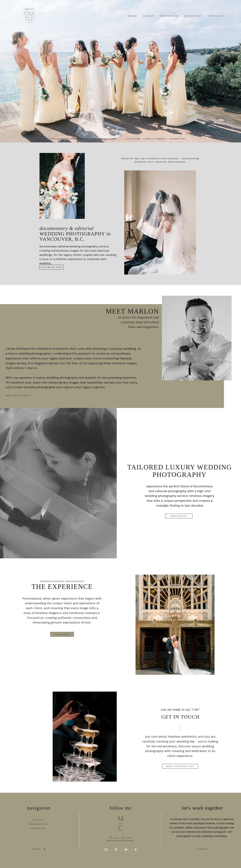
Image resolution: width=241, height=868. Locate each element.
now (43, 832)
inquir (36, 832)
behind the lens (39, 824)
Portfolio (169, 16)
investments (39, 828)
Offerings (194, 16)
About (149, 16)
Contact (216, 16)
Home (133, 16)
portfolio (39, 820)
